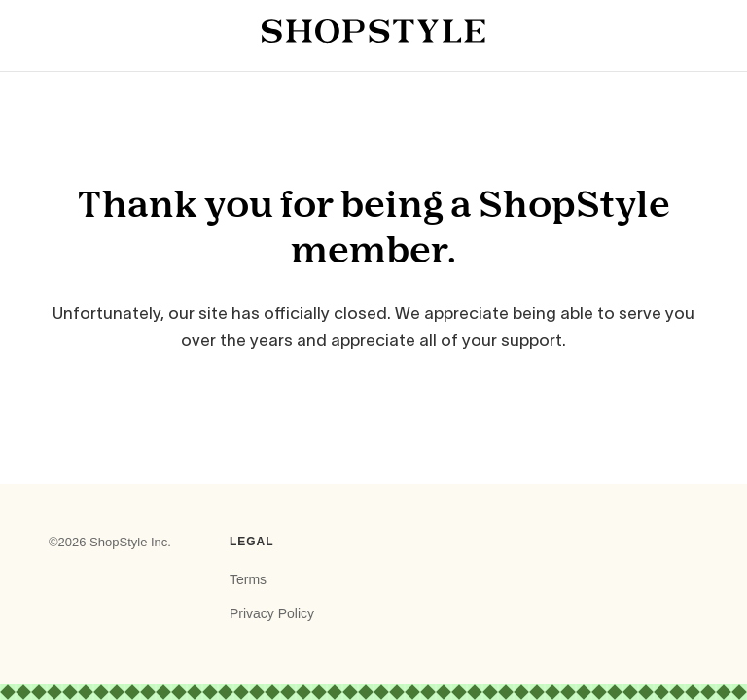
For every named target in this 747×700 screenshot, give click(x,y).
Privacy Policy (272, 613)
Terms (248, 579)
